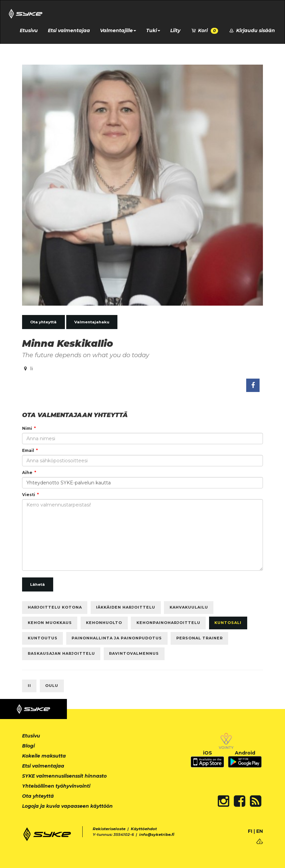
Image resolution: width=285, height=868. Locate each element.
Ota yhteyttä (43, 322)
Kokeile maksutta (44, 756)
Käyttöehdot (144, 829)
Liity (175, 30)
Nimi (27, 428)
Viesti (29, 495)
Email (28, 450)
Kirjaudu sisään (252, 30)
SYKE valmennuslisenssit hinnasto (64, 776)
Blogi (28, 746)
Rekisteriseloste (109, 829)
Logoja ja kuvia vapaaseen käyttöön (67, 806)
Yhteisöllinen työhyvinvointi (56, 786)
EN (260, 831)
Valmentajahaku (92, 322)
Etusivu (29, 30)
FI (250, 831)
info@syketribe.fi (157, 835)
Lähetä (37, 584)
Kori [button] (204, 31)
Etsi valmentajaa (69, 30)
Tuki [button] (153, 30)
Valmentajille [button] (118, 30)
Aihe (27, 472)
